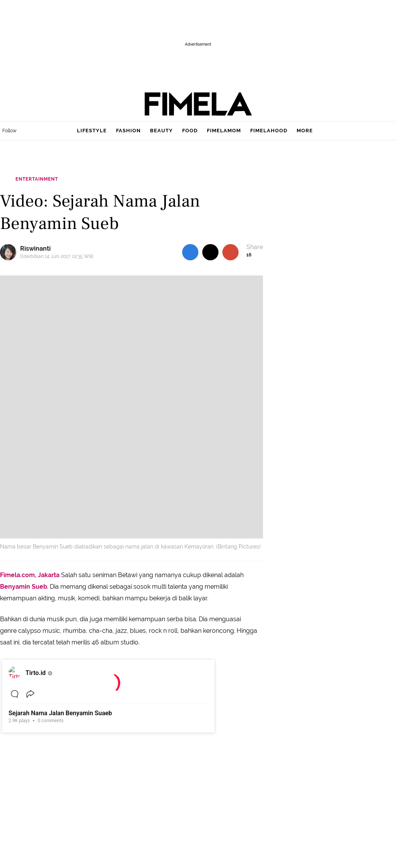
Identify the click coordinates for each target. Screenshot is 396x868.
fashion (128, 131)
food (190, 131)
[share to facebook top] (190, 252)
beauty (161, 131)
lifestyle (92, 131)
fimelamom (224, 131)
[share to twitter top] (210, 252)
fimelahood (269, 131)
